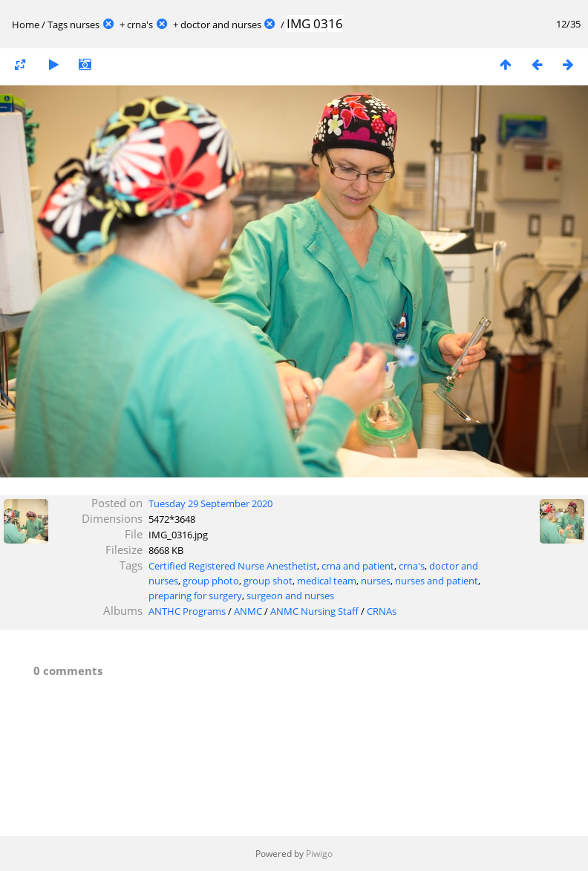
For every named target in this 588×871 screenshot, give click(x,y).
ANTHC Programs (187, 611)
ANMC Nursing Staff (314, 611)
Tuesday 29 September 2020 (210, 503)
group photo (211, 581)
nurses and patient (437, 581)
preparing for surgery (195, 596)
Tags (58, 25)
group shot (268, 581)
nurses (85, 25)
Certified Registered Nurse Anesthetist (233, 566)
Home (26, 25)
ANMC (248, 611)
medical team (327, 581)
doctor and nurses (221, 25)
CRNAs (382, 611)
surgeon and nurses (290, 596)
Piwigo (319, 854)
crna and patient (358, 566)
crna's (140, 25)
